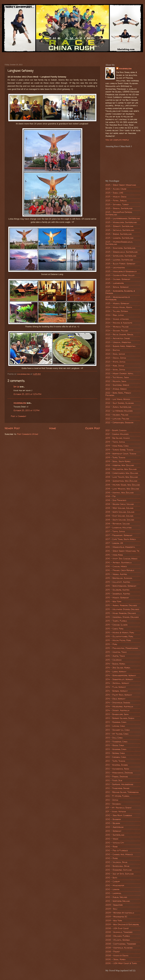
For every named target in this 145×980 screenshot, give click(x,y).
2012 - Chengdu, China (116, 757)
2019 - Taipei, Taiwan (115, 458)
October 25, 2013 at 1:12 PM (27, 410)
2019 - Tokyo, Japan (115, 442)
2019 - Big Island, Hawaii (117, 438)
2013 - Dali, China (114, 738)
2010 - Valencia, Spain (116, 862)
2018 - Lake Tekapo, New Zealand (122, 477)
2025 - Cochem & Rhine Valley (120, 275)
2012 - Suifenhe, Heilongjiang (119, 784)
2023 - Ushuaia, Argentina (118, 342)
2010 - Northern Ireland (118, 901)
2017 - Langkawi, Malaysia (119, 528)
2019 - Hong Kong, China (117, 446)
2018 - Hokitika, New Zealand (120, 493)
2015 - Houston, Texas (116, 652)
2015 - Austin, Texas (115, 656)
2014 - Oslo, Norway (115, 699)
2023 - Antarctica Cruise (118, 338)
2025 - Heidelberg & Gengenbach (121, 271)
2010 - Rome (112, 847)
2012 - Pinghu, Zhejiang (117, 777)
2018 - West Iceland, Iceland (119, 508)
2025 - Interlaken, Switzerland (121, 256)
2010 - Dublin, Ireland (116, 897)
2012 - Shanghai (113, 804)
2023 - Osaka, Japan (116, 358)
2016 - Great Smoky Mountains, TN (122, 551)
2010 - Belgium (113, 823)
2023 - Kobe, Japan (115, 366)
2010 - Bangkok (113, 819)
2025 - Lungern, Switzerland (119, 238)
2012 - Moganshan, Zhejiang (119, 773)
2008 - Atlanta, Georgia (118, 940)
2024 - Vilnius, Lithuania (117, 319)
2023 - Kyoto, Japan (115, 362)
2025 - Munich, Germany (117, 303)
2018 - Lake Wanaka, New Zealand (122, 489)
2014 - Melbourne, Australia (119, 707)
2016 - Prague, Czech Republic (120, 570)
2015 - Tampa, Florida (116, 621)
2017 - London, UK (114, 543)
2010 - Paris (112, 858)
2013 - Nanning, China (116, 749)
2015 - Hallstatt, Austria (118, 582)
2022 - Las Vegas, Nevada (118, 399)
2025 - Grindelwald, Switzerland (122, 252)
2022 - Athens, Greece (116, 389)
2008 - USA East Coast (117, 928)
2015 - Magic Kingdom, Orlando (121, 613)
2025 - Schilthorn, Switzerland (120, 248)
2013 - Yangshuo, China (116, 742)
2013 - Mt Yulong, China (117, 734)
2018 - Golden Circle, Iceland (120, 504)
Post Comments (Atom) (28, 434)
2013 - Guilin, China (115, 745)
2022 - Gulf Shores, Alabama (120, 403)
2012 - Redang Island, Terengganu (122, 792)
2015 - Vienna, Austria (116, 574)
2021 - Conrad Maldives (117, 434)
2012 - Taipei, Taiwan (115, 761)
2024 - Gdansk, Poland (117, 331)
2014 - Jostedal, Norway (117, 683)
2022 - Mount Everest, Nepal (119, 373)
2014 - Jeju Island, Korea (118, 668)
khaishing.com (20, 403)
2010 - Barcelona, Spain (117, 866)
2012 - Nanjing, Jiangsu (117, 765)
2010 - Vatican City (115, 843)
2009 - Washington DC (116, 917)
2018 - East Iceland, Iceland (119, 516)
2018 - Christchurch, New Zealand (122, 473)
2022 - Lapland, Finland (117, 419)
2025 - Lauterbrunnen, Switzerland (123, 218)
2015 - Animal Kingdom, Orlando (121, 605)
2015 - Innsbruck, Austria (118, 594)
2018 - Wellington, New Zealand (121, 469)
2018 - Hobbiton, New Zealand (120, 465)
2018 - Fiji (110, 496)
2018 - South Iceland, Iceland (120, 520)
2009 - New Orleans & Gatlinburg (122, 924)
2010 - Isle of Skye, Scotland (120, 874)
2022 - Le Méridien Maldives (119, 411)
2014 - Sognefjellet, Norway (119, 679)
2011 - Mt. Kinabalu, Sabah (118, 808)
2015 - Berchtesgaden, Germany (121, 586)
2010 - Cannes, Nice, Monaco (119, 854)
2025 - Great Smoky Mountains (121, 185)
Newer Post (12, 428)
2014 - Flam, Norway (116, 687)
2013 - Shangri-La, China (118, 730)
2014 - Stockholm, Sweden (118, 703)
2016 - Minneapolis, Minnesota (120, 547)
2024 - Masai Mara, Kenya (119, 307)
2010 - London (112, 889)
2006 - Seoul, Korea (116, 959)
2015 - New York (113, 602)
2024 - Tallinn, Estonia (117, 311)
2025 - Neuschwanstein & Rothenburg (118, 298)
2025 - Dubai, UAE (114, 193)
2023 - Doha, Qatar (115, 354)
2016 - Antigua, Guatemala (119, 563)
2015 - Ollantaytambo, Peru (119, 636)
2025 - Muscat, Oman (116, 197)
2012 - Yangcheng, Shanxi (117, 788)
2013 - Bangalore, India (117, 714)
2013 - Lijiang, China (115, 726)
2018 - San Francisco (116, 500)
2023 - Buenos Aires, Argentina (120, 346)
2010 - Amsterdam (114, 827)
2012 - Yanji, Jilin (114, 780)
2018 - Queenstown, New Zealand (121, 481)
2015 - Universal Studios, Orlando (122, 617)
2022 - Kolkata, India (116, 381)
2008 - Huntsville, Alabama (119, 948)
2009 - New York (114, 921)
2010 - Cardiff (113, 882)
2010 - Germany (113, 831)
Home (53, 428)
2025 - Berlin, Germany (117, 287)
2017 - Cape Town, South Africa (121, 539)
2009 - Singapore (114, 905)
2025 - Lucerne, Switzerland (119, 260)
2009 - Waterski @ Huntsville (120, 913)
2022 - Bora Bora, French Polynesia (118, 394)
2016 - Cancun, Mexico (116, 566)
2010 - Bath (111, 878)
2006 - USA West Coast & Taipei (121, 963)
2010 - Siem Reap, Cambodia (119, 815)
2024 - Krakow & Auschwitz (119, 323)
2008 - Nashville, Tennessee (119, 932)
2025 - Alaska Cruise (116, 189)
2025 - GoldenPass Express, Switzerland (119, 213)
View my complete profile (117, 140)
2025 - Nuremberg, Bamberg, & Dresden (120, 292)
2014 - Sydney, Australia (117, 710)
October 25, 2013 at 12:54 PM (27, 394)
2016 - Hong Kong (114, 555)
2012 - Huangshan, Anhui (117, 769)
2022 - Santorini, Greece (117, 385)
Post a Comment (19, 416)
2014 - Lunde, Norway (116, 672)
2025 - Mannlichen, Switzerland (121, 222)
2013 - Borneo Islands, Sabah (120, 718)
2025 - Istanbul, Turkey (117, 204)
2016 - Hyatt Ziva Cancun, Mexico (121, 559)
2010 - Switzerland (115, 835)
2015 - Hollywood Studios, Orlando (122, 609)
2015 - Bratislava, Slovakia (119, 578)
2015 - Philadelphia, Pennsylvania (122, 648)
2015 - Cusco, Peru (114, 629)
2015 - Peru (111, 644)
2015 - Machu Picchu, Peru (118, 640)
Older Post (93, 428)
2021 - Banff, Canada (116, 430)
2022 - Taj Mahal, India (117, 377)
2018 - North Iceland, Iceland (120, 512)
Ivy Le (16, 387)
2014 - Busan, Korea (115, 664)
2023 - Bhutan (113, 350)
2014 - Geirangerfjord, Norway (121, 675)
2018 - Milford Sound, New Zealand (123, 485)
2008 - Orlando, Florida (118, 936)
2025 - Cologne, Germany (118, 279)
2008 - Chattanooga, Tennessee (121, 944)
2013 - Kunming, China (116, 722)
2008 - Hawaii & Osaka (117, 956)
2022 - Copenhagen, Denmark (119, 423)
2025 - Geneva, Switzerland (119, 208)
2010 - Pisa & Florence (117, 851)
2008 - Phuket (113, 952)
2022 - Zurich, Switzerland (118, 407)
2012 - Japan (112, 800)
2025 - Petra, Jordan (116, 201)
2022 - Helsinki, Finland (117, 415)
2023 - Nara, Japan (115, 370)
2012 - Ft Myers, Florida (117, 796)
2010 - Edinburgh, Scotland (119, 870)
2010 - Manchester (115, 885)
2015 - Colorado (113, 660)
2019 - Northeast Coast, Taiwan (121, 454)
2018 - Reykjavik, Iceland (118, 524)
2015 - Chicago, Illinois (116, 625)
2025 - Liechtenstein (115, 268)
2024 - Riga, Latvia (115, 315)
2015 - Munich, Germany (117, 598)
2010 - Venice (112, 839)
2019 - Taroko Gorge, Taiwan (119, 450)
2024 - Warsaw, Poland (117, 327)
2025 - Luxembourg (115, 283)
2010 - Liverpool (113, 893)
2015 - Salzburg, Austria (117, 590)
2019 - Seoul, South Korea (118, 461)
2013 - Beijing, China (115, 753)
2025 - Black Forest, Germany (120, 264)
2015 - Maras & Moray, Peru (120, 633)
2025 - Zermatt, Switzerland (119, 226)
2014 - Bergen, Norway (117, 691)
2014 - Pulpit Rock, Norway (119, 695)
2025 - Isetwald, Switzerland (120, 230)
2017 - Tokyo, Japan (115, 531)
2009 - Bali (111, 909)
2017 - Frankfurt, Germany (119, 535)
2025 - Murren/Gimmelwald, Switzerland (119, 243)
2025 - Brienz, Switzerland (119, 234)
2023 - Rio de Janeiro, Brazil (119, 335)
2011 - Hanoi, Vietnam (116, 812)
